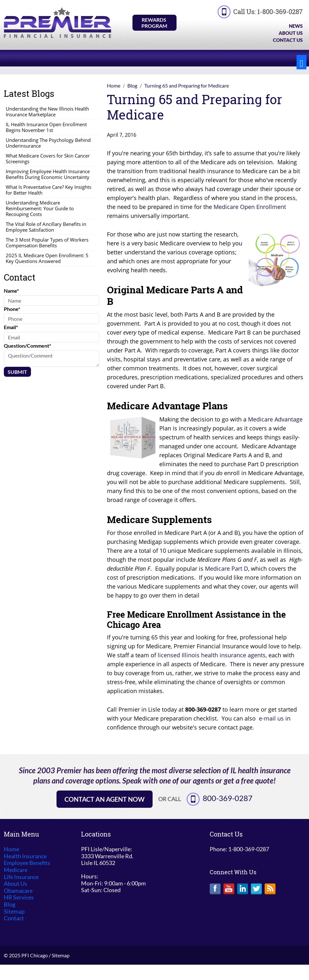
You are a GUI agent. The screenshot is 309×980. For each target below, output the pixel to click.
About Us (291, 33)
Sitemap (14, 911)
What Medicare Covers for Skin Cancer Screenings (48, 158)
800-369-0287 (228, 798)
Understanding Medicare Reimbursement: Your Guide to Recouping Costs (40, 208)
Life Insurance (21, 877)
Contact (14, 918)
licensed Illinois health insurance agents (212, 655)
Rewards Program (154, 23)
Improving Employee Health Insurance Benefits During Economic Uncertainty (48, 174)
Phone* (12, 309)
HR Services (19, 897)
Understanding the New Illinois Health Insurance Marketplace (47, 112)
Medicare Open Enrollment (250, 207)
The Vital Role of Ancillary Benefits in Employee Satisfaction (46, 227)
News (296, 26)
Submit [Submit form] (17, 372)
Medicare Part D (226, 568)
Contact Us (288, 40)
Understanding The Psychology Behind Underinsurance (48, 143)
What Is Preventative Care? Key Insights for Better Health (49, 190)
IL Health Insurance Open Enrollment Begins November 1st (46, 127)
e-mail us (271, 718)
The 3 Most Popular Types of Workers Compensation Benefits (47, 243)
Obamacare (18, 891)
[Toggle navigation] (301, 62)
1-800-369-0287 (280, 12)
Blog (10, 904)
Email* (11, 327)
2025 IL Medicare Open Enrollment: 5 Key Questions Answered (47, 258)
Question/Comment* (27, 346)
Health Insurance (25, 856)
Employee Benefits (27, 863)
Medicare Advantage (275, 419)
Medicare (16, 870)
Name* (11, 291)
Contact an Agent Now (105, 799)
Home (11, 849)
